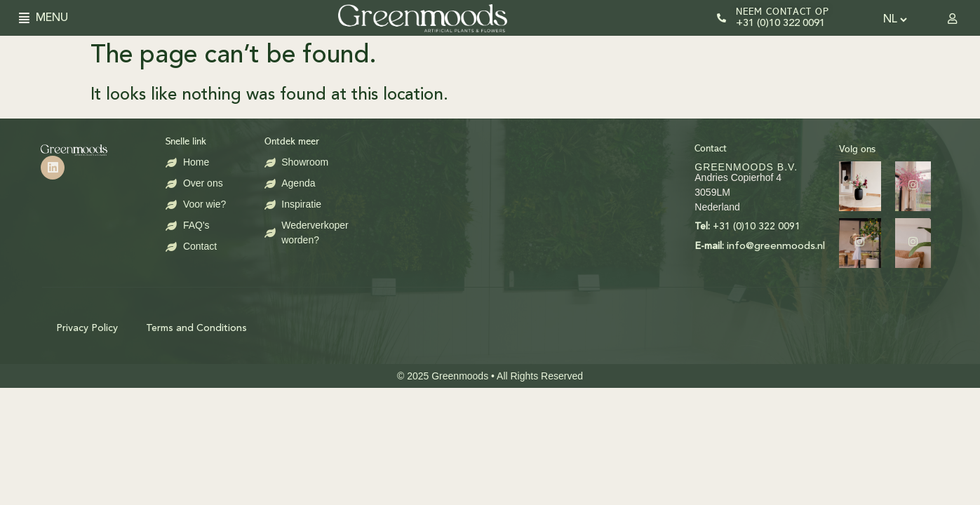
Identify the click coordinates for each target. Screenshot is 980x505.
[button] (28, 18)
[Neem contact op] (721, 18)
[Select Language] (895, 20)
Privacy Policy (87, 328)
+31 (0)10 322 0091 (780, 23)
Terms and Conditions (196, 328)
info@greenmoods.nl (652, 247)
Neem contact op (783, 12)
